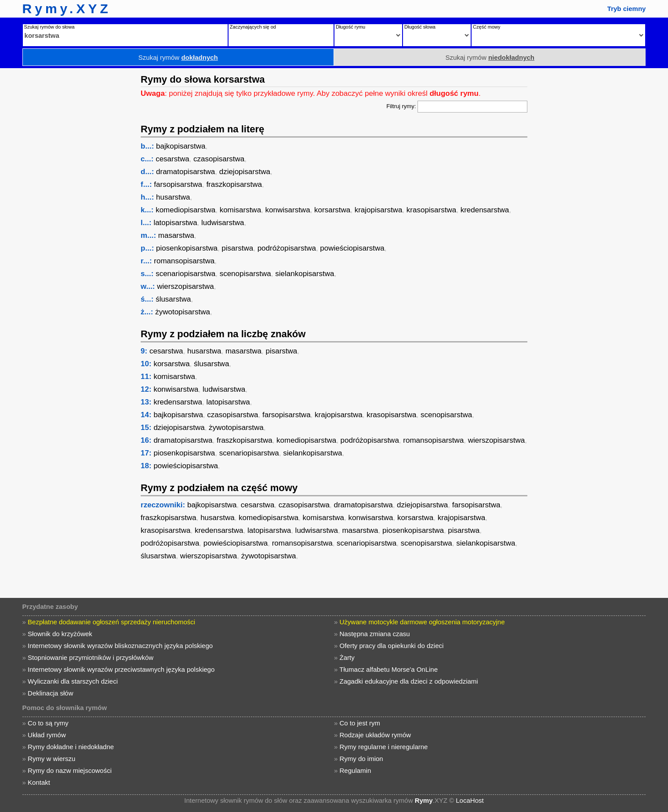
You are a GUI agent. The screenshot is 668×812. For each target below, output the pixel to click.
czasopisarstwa (219, 159)
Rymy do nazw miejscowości (70, 770)
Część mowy (486, 27)
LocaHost (470, 800)
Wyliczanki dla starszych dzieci (73, 681)
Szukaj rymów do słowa (49, 27)
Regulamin (356, 770)
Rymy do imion (361, 759)
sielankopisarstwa (305, 274)
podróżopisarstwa (287, 248)
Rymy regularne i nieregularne (384, 747)
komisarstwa (240, 210)
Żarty (347, 657)
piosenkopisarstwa (187, 248)
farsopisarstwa (178, 184)
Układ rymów (47, 735)
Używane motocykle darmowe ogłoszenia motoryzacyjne (422, 622)
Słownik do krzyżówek (60, 634)
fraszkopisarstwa (234, 184)
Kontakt (39, 782)
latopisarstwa (175, 223)
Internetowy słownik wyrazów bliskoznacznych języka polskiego (120, 646)
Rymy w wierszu (51, 759)
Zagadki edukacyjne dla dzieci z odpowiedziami (409, 681)
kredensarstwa (485, 210)
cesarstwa (172, 159)
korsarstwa (332, 210)
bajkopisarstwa (181, 146)
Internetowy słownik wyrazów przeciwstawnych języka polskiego (121, 669)
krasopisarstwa (431, 210)
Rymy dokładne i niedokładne (71, 747)
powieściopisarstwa (352, 248)
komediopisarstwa (185, 210)
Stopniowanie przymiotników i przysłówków (91, 657)
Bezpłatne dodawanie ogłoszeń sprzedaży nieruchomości (111, 622)
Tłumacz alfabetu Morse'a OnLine (388, 669)
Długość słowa (420, 27)
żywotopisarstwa (183, 312)
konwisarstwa (288, 210)
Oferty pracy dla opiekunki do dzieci (392, 646)
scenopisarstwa (245, 274)
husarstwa (173, 197)
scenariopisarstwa (185, 274)
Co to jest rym (360, 723)
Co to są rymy (48, 723)
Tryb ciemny (627, 9)
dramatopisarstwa (185, 172)
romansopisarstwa (184, 261)
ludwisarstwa (223, 223)
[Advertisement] (68, 200)
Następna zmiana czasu (375, 634)
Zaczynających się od (253, 27)
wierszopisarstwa (185, 286)
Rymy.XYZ (67, 9)
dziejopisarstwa (245, 172)
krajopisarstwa (379, 210)
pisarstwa (237, 248)
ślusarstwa (173, 299)
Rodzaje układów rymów (376, 735)
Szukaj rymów (178, 57)
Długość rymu (350, 27)
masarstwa (176, 235)
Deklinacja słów (50, 693)
